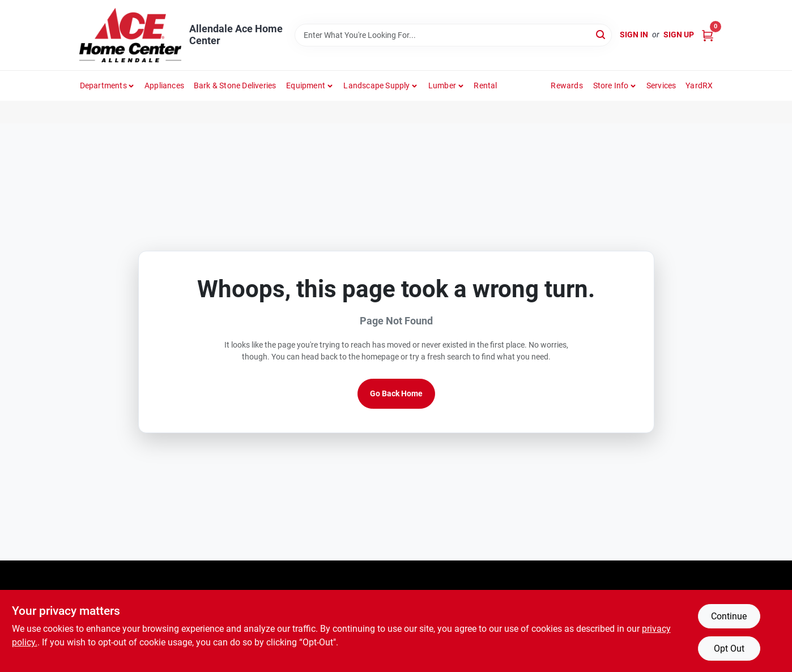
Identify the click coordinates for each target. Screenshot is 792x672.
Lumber (442, 85)
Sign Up (679, 35)
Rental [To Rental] (485, 85)
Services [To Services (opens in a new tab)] (661, 85)
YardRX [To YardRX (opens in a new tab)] (699, 85)
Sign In (634, 35)
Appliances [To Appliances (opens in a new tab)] (164, 85)
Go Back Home (396, 393)
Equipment (306, 85)
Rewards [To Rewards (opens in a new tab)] (567, 85)
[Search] (601, 34)
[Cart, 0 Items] (708, 35)
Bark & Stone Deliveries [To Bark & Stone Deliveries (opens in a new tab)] (235, 85)
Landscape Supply (376, 85)
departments (103, 85)
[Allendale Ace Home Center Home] (130, 35)
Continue (729, 616)
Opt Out (729, 649)
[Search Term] (453, 35)
